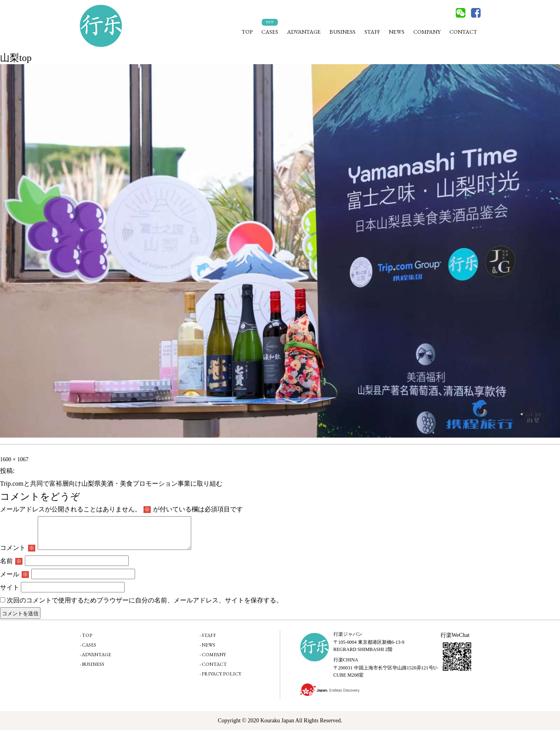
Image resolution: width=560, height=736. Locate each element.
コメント (18, 554)
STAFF (372, 32)
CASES (270, 32)
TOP (247, 32)
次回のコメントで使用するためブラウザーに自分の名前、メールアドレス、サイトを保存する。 (145, 606)
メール (14, 580)
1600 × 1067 (14, 459)
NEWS (397, 32)
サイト (10, 593)
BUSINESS (343, 32)
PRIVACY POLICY (221, 680)
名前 (11, 567)
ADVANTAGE (304, 32)
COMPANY (427, 32)
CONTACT (463, 32)
